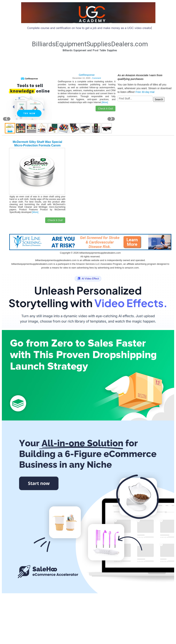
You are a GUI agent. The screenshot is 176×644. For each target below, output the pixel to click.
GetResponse (87, 75)
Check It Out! (106, 109)
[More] (105, 102)
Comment (97, 78)
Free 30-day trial (145, 92)
